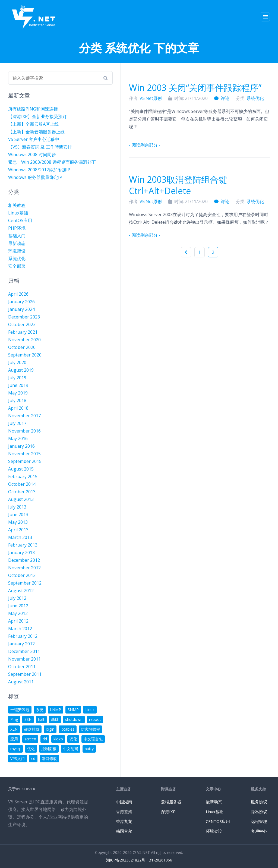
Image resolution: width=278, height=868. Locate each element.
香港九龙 (124, 821)
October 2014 (22, 484)
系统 (40, 710)
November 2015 (24, 454)
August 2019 (21, 370)
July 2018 (17, 400)
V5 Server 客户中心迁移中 (34, 139)
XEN (14, 729)
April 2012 (18, 621)
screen (30, 739)
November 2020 (24, 340)
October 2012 (22, 575)
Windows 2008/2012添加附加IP (39, 170)
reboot (95, 719)
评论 (222, 98)
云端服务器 (171, 802)
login (50, 729)
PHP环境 (17, 228)
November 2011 (24, 659)
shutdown (74, 719)
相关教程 (17, 205)
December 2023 (24, 317)
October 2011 (22, 667)
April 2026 (18, 294)
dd (45, 739)
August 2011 (21, 682)
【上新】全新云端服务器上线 (36, 132)
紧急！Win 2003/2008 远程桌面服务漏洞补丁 (52, 162)
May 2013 (18, 522)
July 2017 (17, 423)
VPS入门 (18, 758)
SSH (28, 719)
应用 (14, 739)
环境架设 (17, 251)
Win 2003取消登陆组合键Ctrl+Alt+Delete (178, 185)
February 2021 (23, 332)
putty (89, 749)
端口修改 (49, 758)
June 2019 (18, 385)
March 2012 (20, 629)
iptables (68, 729)
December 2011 (24, 651)
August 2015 (21, 469)
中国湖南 (124, 802)
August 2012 (21, 591)
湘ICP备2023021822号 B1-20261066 (139, 860)
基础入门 (17, 236)
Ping (14, 719)
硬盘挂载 (32, 729)
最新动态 (17, 243)
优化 (31, 749)
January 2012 (21, 644)
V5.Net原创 (151, 98)
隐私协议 (259, 812)
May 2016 (18, 438)
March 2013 (20, 537)
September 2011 (25, 674)
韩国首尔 (124, 831)
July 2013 (17, 507)
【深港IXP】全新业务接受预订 (37, 116)
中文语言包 (93, 739)
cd (33, 758)
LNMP (56, 710)
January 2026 (21, 302)
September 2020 (25, 355)
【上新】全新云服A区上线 (33, 124)
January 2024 (21, 309)
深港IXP (168, 812)
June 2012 (18, 606)
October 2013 (22, 492)
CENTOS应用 (218, 821)
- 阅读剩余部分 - (145, 145)
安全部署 (17, 266)
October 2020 (22, 347)
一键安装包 (20, 710)
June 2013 (18, 515)
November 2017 (24, 416)
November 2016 (24, 431)
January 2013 (21, 553)
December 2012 (24, 560)
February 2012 (23, 636)
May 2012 (18, 613)
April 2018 (18, 408)
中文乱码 (71, 749)
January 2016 (21, 446)
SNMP (73, 710)
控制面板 (49, 749)
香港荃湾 (124, 812)
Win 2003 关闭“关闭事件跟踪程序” (195, 88)
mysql (15, 749)
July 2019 (17, 378)
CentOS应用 (20, 220)
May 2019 (18, 393)
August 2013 (21, 499)
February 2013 (23, 545)
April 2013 (18, 530)
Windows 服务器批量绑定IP (35, 177)
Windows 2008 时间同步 (32, 154)
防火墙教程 (90, 729)
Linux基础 (18, 213)
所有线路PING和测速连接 (33, 109)
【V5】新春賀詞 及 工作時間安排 (40, 147)
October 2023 (22, 324)
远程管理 (259, 821)
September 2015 (25, 461)
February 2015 (23, 476)
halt (41, 719)
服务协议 (259, 802)
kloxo (58, 739)
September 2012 (25, 583)
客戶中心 (259, 831)
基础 (55, 719)
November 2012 (24, 568)
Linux (90, 710)
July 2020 (17, 362)
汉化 (73, 739)
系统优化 (255, 98)
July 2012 (17, 598)
